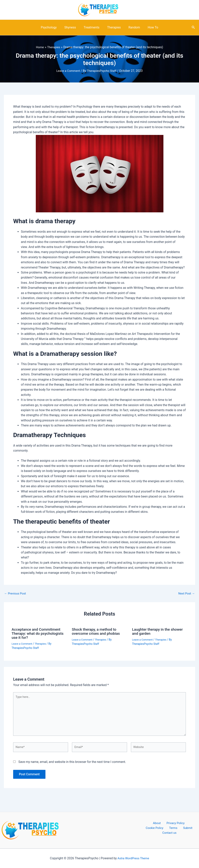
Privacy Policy (163, 823)
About (146, 823)
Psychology (53, 27)
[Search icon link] (193, 28)
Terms (154, 828)
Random (132, 27)
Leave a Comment (67, 71)
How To (149, 27)
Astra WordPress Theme (133, 858)
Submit (167, 828)
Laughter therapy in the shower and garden (159, 631)
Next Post (186, 593)
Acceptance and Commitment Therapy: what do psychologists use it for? (39, 633)
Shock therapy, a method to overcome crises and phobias (97, 631)
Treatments (92, 27)
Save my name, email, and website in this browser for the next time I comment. (72, 764)
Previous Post (16, 593)
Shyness (73, 27)
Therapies (113, 27)
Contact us (182, 828)
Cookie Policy (185, 823)
